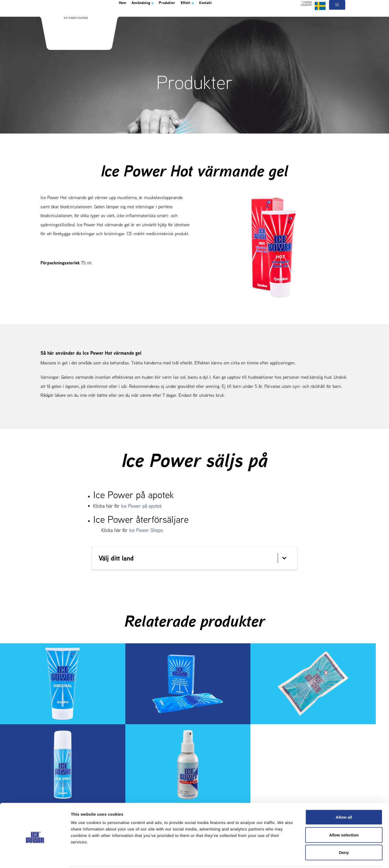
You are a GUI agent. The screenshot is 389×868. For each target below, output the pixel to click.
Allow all (344, 797)
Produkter (182, 17)
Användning (150, 17)
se (337, 18)
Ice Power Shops (146, 530)
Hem (124, 17)
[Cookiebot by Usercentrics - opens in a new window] (35, 857)
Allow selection (344, 815)
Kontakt (229, 17)
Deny (344, 833)
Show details (284, 857)
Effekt (207, 17)
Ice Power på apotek (141, 506)
